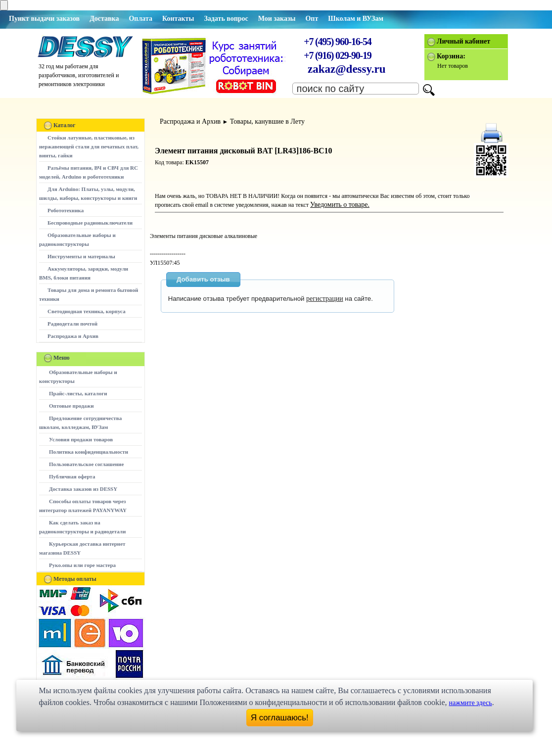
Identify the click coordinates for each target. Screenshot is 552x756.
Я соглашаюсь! (280, 718)
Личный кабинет (463, 41)
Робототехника (66, 210)
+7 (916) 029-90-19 (337, 55)
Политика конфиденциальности (89, 452)
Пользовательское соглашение (86, 464)
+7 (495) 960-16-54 (337, 42)
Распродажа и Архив (73, 336)
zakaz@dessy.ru (347, 69)
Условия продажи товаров (81, 439)
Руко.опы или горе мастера (82, 565)
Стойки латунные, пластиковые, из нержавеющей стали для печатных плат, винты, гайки (89, 146)
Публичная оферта (72, 476)
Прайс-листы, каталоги (78, 393)
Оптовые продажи (71, 406)
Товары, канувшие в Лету (267, 121)
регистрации (325, 299)
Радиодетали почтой (72, 324)
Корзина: (451, 56)
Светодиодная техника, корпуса (87, 311)
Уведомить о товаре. (340, 205)
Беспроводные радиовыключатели (90, 223)
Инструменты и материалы (81, 256)
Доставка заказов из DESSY (83, 489)
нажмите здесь (471, 703)
